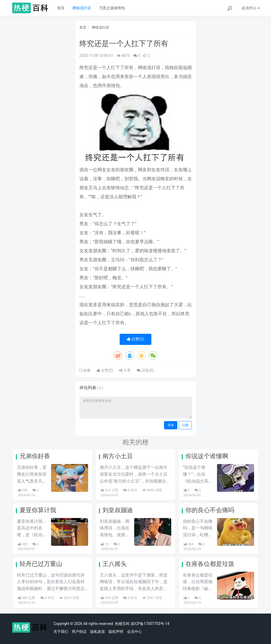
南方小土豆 (118, 456)
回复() (145, 370)
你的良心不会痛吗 (210, 510)
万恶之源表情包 (112, 8)
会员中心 (134, 632)
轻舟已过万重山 (41, 564)
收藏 (86, 370)
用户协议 (79, 632)
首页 (61, 8)
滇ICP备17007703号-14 (150, 624)
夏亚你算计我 (38, 510)
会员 (251, 8)
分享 (125, 370)
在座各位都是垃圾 (210, 564)
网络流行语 (82, 8)
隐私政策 (98, 632)
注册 (185, 425)
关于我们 (61, 632)
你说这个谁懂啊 (207, 456)
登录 (171, 425)
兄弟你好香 (35, 456)
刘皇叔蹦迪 (118, 510)
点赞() (136, 339)
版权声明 (116, 632)
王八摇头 (115, 564)
